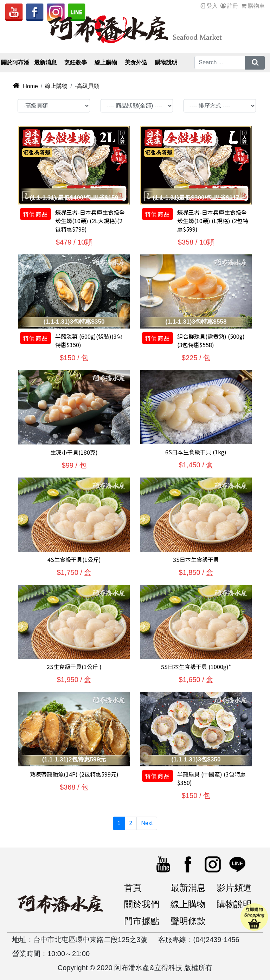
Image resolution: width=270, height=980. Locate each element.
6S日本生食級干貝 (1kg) (196, 452)
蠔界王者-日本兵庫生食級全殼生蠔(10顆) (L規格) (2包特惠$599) (213, 221)
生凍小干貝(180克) (74, 452)
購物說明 (234, 904)
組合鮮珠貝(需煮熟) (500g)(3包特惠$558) (211, 340)
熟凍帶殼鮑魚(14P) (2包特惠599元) (74, 774)
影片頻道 (234, 888)
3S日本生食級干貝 (196, 559)
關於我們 (142, 904)
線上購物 (56, 86)
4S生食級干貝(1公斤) (74, 559)
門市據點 (142, 921)
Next (147, 823)
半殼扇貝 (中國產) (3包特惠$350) (211, 778)
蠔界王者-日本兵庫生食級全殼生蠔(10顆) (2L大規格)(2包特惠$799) (90, 221)
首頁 (133, 888)
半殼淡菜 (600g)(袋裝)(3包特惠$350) (89, 340)
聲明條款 (188, 921)
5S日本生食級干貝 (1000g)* (196, 667)
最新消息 (188, 888)
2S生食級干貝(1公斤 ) (74, 667)
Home (25, 86)
